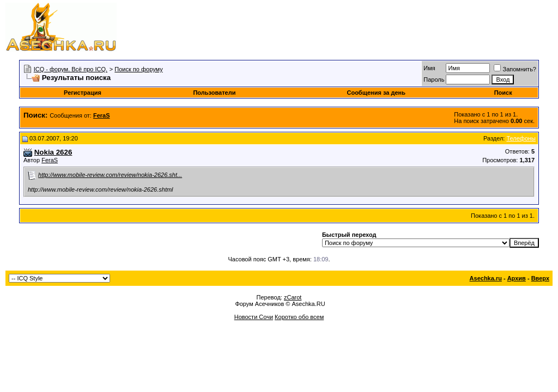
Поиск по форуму (138, 69)
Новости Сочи (254, 317)
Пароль (434, 79)
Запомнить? (515, 69)
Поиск (503, 93)
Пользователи (214, 93)
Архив (517, 278)
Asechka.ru (486, 278)
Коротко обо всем (299, 317)
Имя (429, 68)
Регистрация (83, 93)
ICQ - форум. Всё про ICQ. (71, 69)
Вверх (540, 278)
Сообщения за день (376, 93)
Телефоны (521, 138)
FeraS (50, 160)
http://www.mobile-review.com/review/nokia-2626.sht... (110, 175)
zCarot (293, 297)
